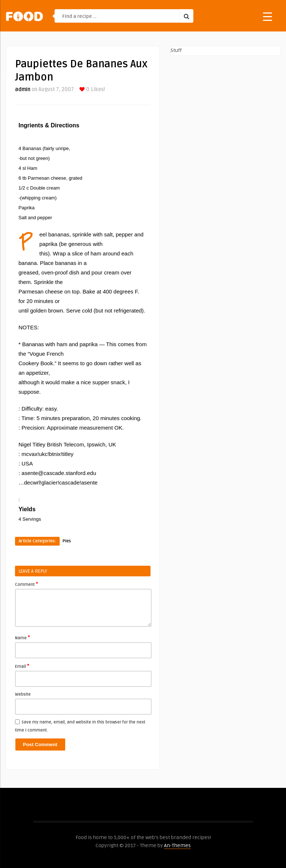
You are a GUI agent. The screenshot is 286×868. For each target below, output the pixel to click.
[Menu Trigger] (268, 16)
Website (23, 694)
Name (23, 637)
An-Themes (177, 845)
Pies (67, 541)
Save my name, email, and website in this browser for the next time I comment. (80, 726)
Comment (27, 584)
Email (22, 666)
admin (23, 89)
